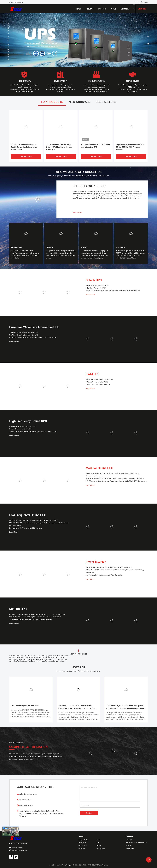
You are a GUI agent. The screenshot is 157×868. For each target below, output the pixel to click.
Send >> (89, 813)
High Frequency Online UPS (28, 421)
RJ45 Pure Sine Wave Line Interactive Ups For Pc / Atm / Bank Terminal (33, 338)
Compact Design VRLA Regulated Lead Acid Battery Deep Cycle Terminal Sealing (36, 658)
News (98, 840)
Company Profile (83, 840)
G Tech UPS (94, 280)
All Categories (130, 848)
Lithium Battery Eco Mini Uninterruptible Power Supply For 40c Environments (35, 617)
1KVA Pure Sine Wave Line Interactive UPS (24, 332)
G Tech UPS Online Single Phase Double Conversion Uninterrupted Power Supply (24, 147)
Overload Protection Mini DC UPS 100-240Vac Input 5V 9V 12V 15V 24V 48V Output (37, 614)
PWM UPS (93, 374)
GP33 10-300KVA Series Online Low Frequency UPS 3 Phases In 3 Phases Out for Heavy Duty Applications (39, 524)
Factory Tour (82, 843)
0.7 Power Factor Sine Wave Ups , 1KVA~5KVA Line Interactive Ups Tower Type (59, 147)
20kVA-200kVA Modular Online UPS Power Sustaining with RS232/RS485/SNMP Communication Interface (113, 475)
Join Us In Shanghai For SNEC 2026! (25, 706)
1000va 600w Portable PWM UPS (97, 382)
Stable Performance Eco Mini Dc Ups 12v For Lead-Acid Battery (31, 619)
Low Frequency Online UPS (28, 515)
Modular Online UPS (99, 468)
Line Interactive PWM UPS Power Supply (99, 379)
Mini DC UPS (18, 609)
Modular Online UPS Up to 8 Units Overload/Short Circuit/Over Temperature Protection (115, 479)
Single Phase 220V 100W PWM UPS (98, 385)
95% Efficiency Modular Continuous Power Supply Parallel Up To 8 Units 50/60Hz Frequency (117, 481)
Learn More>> (77, 213)
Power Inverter (96, 562)
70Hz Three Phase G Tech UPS (96, 288)
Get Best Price (26, 157)
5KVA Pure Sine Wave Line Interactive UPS (24, 335)
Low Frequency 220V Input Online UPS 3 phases (25, 528)
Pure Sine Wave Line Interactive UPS (34, 327)
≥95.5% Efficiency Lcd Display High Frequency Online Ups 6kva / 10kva (33, 432)
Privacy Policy (101, 848)
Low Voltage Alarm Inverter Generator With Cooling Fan (104, 575)
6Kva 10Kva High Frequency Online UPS (23, 426)
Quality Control (83, 846)
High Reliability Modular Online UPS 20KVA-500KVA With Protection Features (130, 147)
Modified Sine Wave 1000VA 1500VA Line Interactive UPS (95, 146)
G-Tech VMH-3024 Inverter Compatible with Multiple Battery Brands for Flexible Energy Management (115, 571)
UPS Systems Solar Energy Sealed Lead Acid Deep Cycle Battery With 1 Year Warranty (38, 659)
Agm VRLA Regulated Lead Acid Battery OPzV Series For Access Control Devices (37, 661)
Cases (98, 843)
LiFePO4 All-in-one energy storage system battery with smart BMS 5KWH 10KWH (113, 291)
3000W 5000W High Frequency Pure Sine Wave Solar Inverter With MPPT (110, 567)
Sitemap (99, 846)
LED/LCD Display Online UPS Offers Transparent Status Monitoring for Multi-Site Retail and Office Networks (125, 707)
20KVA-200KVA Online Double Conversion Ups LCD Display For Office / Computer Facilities (40, 656)
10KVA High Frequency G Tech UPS (97, 285)
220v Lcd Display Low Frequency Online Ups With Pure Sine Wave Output (34, 520)
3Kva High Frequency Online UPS (20, 429)
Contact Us (82, 848)
